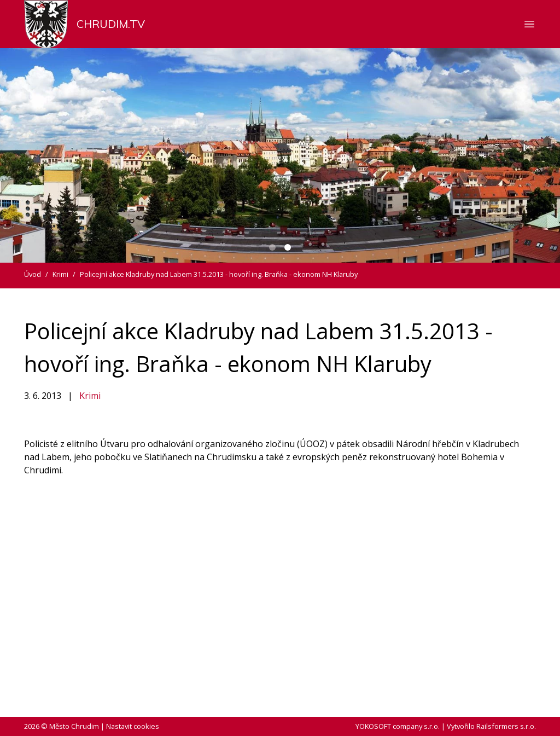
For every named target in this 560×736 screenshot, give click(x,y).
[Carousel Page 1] (272, 247)
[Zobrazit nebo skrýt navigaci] (529, 24)
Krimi (90, 396)
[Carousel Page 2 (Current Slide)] (288, 247)
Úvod (33, 274)
